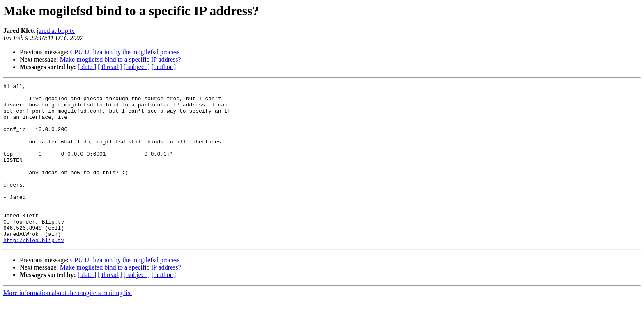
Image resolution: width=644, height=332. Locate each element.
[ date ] (87, 67)
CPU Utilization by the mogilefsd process (125, 52)
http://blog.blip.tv (34, 272)
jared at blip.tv (56, 31)
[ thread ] (110, 67)
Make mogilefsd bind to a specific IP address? (121, 59)
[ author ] (164, 67)
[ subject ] (137, 67)
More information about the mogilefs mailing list (68, 325)
